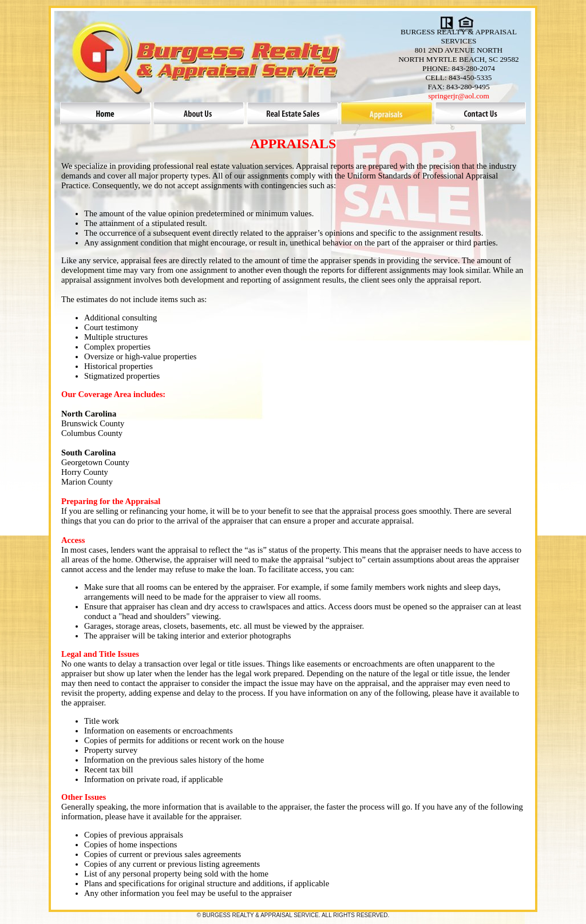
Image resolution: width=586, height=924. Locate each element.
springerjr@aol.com (459, 96)
